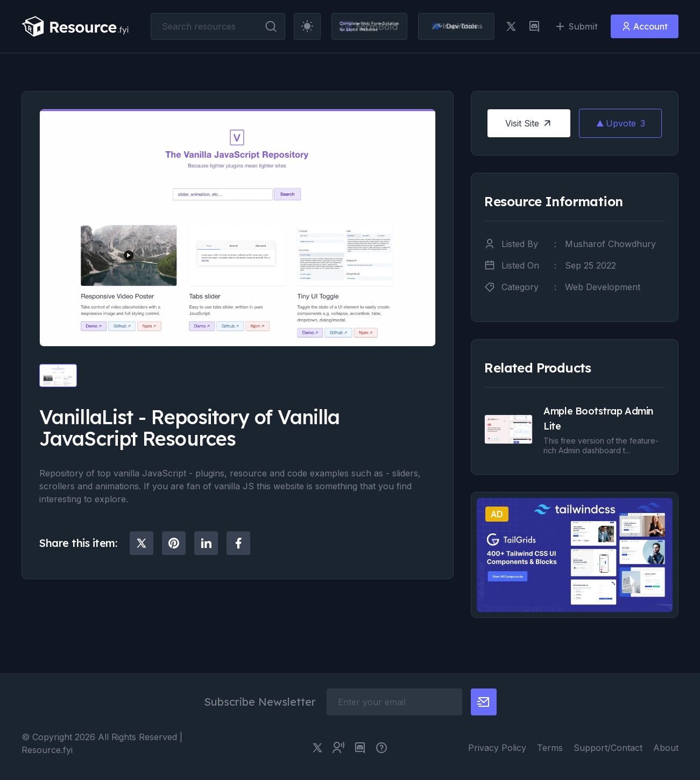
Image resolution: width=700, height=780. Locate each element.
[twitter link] (511, 26)
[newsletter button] (484, 702)
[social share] (142, 543)
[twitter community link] (338, 748)
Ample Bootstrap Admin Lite (598, 419)
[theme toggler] (307, 26)
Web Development (603, 287)
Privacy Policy (497, 748)
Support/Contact (608, 748)
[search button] (271, 26)
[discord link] (534, 26)
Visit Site (529, 123)
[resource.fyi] (75, 26)
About (666, 748)
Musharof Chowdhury (610, 244)
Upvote (621, 123)
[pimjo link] (381, 748)
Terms (550, 748)
